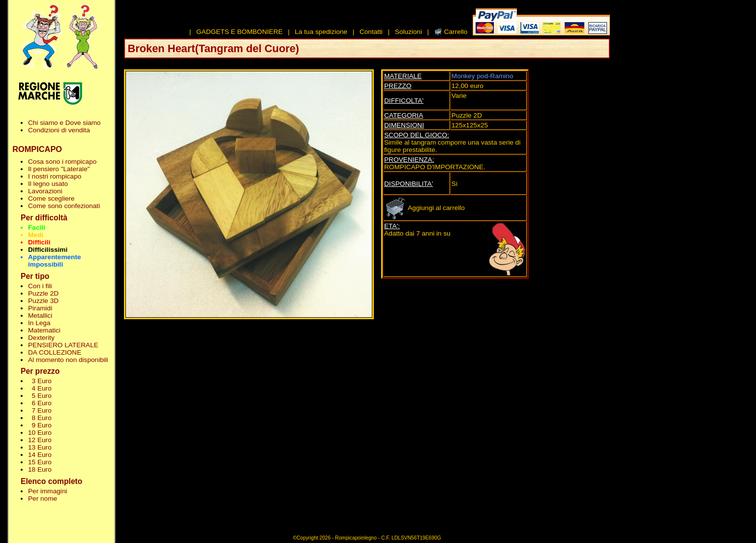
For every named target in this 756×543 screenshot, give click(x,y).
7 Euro (40, 410)
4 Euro (40, 388)
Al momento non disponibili (68, 360)
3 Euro (40, 381)
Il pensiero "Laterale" (59, 169)
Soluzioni (408, 32)
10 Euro (40, 433)
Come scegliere (51, 198)
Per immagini (48, 491)
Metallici (40, 316)
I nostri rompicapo (55, 176)
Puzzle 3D (43, 301)
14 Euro (40, 455)
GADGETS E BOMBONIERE (240, 32)
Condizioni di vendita (59, 130)
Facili (37, 227)
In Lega (39, 323)
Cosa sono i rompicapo (62, 162)
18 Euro (40, 469)
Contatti (371, 32)
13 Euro (40, 447)
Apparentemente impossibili (55, 261)
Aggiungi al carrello (424, 208)
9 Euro (40, 425)
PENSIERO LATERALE (63, 345)
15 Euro (40, 462)
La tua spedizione (321, 32)
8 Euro (40, 418)
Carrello (456, 32)
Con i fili (40, 286)
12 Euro (40, 440)
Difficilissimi (48, 250)
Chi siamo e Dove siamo (64, 123)
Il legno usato (48, 184)
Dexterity (41, 338)
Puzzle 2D (43, 293)
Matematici (44, 330)
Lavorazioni (45, 191)
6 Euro (40, 403)
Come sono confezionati (64, 206)
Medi (36, 235)
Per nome (43, 498)
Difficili (39, 242)
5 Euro (40, 396)
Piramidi (40, 308)
